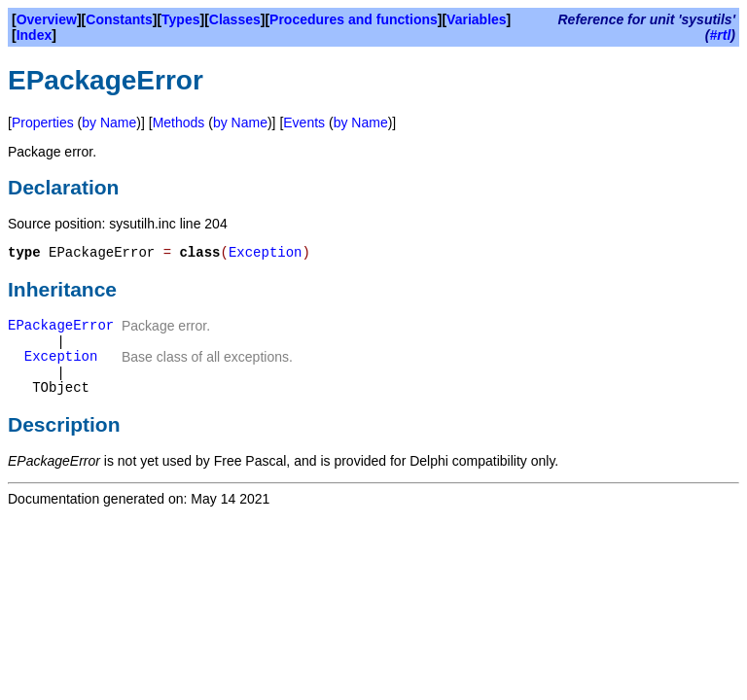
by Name (109, 122)
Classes (235, 19)
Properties (43, 122)
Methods (179, 122)
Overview (47, 19)
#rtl (721, 35)
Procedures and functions (354, 19)
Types (180, 19)
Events (304, 122)
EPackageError (61, 326)
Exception (266, 253)
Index (35, 35)
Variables (477, 19)
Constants (119, 19)
